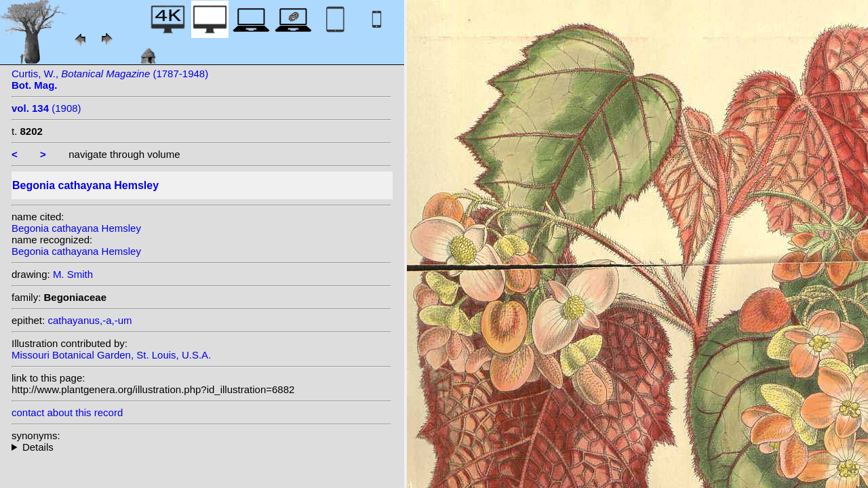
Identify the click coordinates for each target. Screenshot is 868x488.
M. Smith (73, 274)
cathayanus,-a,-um (90, 320)
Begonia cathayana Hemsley (76, 228)
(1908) (46, 108)
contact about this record (67, 412)
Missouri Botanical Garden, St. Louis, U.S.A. (111, 355)
